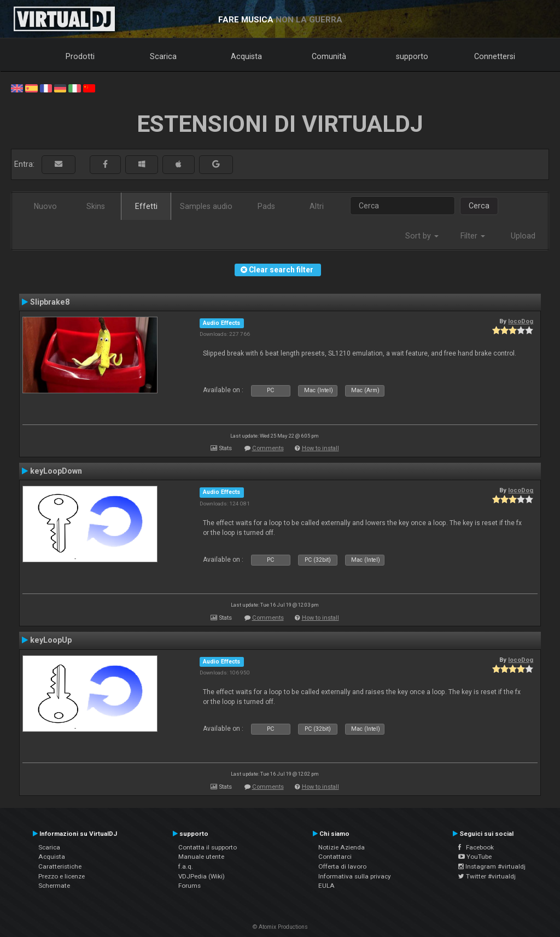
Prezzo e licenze (62, 876)
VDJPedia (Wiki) (202, 876)
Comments (268, 448)
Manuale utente (201, 857)
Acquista (246, 56)
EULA (326, 886)
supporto (412, 56)
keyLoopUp (51, 640)
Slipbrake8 (50, 302)
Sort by (422, 236)
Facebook (476, 847)
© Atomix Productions (280, 927)
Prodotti (80, 56)
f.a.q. (186, 866)
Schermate (54, 886)
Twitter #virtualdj (487, 876)
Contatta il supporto (208, 847)
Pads (266, 206)
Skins (96, 206)
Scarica (163, 56)
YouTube (475, 857)
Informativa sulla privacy (355, 876)
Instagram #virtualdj (492, 866)
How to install (320, 448)
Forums (189, 886)
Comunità (329, 56)
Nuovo (45, 206)
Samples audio (206, 206)
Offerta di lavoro (342, 866)
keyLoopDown (56, 471)
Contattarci (335, 857)
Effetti (146, 206)
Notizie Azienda (342, 847)
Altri (317, 206)
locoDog (521, 321)
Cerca (479, 206)
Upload (523, 236)
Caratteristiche (60, 866)
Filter (473, 236)
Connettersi (495, 56)
